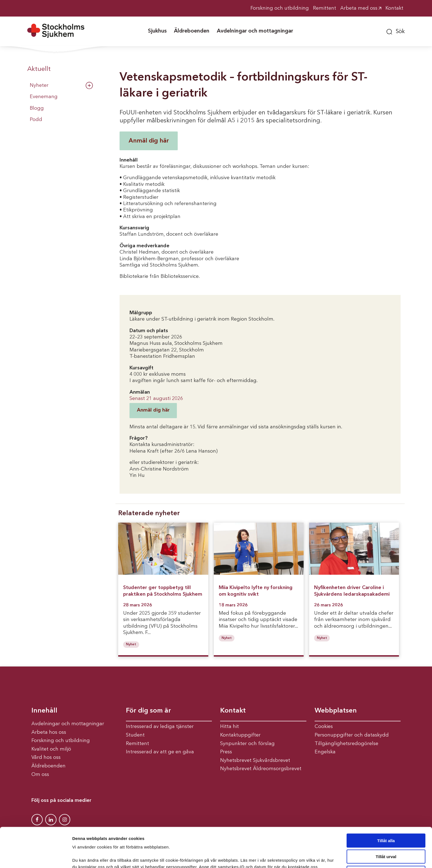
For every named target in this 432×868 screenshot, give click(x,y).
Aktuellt (39, 69)
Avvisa (386, 839)
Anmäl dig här (149, 141)
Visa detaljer (299, 857)
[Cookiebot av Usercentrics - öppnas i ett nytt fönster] (36, 857)
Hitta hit (229, 727)
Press (226, 752)
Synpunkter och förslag (247, 744)
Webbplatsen (336, 711)
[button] (396, 31)
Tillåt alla (386, 806)
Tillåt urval (386, 823)
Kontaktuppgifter (240, 735)
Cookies (324, 727)
